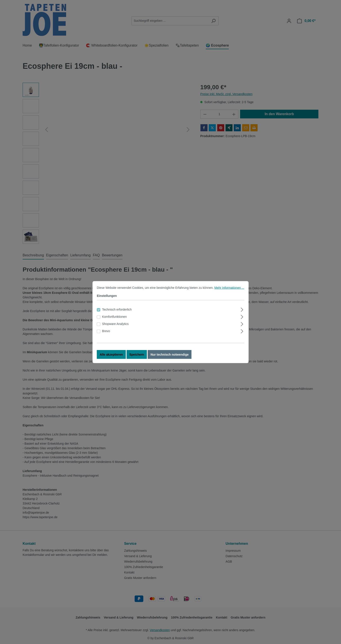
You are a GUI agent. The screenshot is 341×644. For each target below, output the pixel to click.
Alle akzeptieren (111, 354)
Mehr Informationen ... (229, 288)
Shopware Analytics (115, 324)
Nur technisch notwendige (170, 354)
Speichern (137, 354)
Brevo (106, 331)
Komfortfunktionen (114, 316)
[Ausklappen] (242, 309)
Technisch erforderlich (117, 309)
